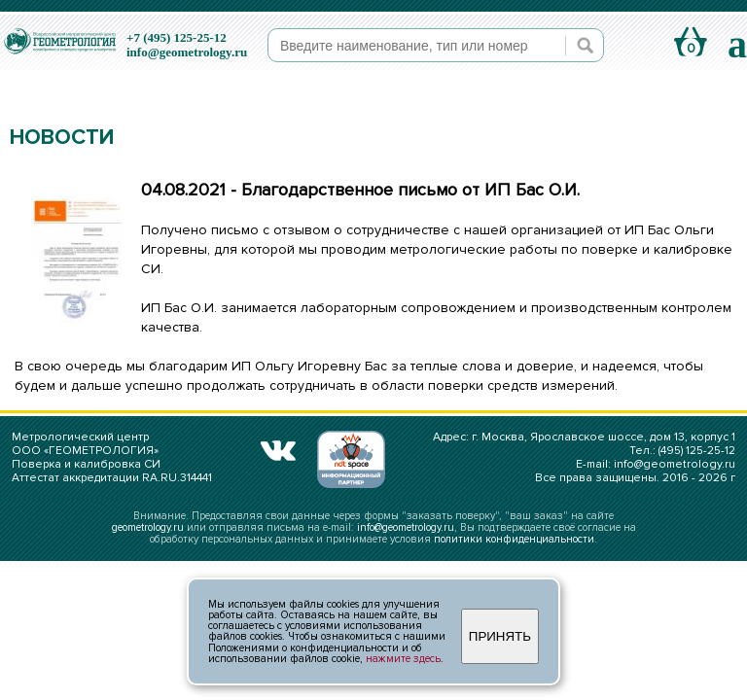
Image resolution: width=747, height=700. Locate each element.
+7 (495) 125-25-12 (177, 37)
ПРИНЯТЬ (500, 636)
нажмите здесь (403, 659)
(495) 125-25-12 (697, 451)
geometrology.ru (148, 527)
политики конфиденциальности (514, 539)
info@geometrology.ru (187, 52)
